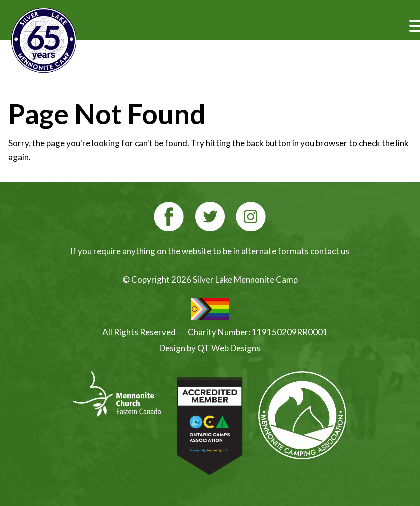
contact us (330, 251)
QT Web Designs (229, 348)
